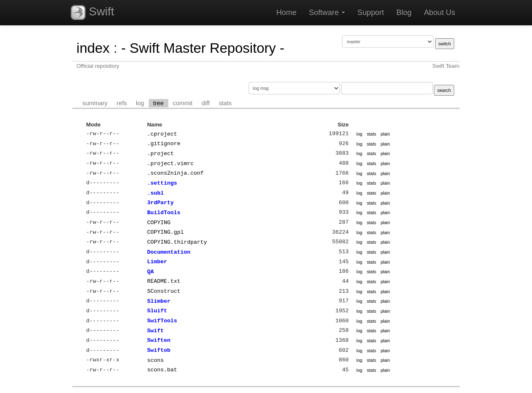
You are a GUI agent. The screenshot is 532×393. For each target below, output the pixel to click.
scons (155, 360)
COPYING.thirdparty (177, 242)
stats (225, 103)
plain (385, 134)
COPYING (159, 222)
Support (371, 12)
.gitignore (164, 143)
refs (122, 103)
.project (160, 153)
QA (150, 272)
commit (183, 103)
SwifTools (162, 321)
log (140, 103)
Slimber (159, 301)
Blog (404, 12)
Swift (92, 12)
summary (95, 103)
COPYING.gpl (165, 232)
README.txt (164, 281)
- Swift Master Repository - (203, 48)
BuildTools (164, 213)
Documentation (169, 252)
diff (206, 103)
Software (327, 12)
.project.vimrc (170, 163)
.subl (155, 193)
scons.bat (162, 370)
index (93, 48)
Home (287, 12)
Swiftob (159, 350)
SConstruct (164, 291)
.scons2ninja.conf (175, 173)
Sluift (157, 311)
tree (159, 103)
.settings (162, 183)
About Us (440, 12)
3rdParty (160, 203)
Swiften (159, 340)
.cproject (162, 134)
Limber (157, 262)
